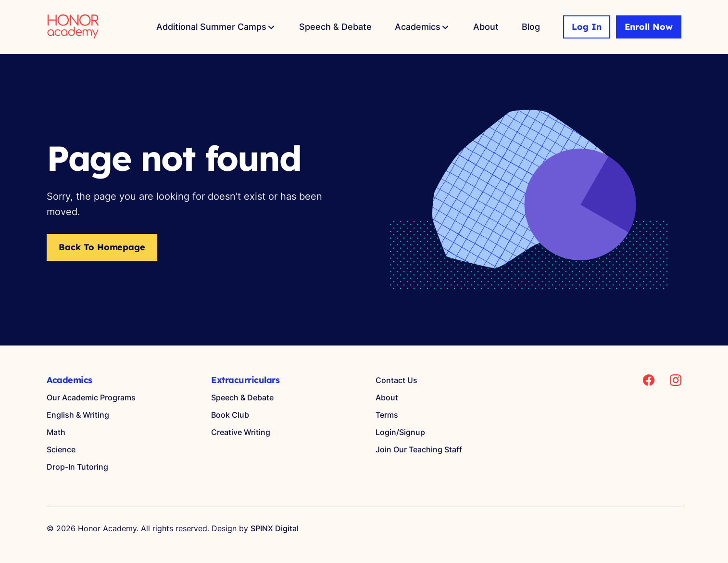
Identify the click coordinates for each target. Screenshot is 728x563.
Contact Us (396, 380)
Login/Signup (400, 432)
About (486, 27)
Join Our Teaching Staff (419, 449)
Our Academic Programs (91, 397)
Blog (531, 27)
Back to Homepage (102, 247)
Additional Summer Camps (211, 27)
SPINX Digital (275, 528)
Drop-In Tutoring (77, 467)
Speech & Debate (335, 27)
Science (61, 449)
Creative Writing (241, 432)
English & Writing (78, 415)
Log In (587, 27)
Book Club (230, 415)
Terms (387, 415)
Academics (418, 27)
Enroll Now (649, 27)
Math (56, 432)
